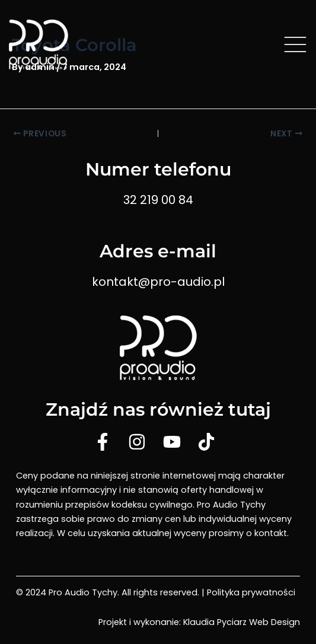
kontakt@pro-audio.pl (158, 282)
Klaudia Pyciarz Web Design (242, 622)
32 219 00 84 (158, 200)
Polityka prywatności (251, 592)
